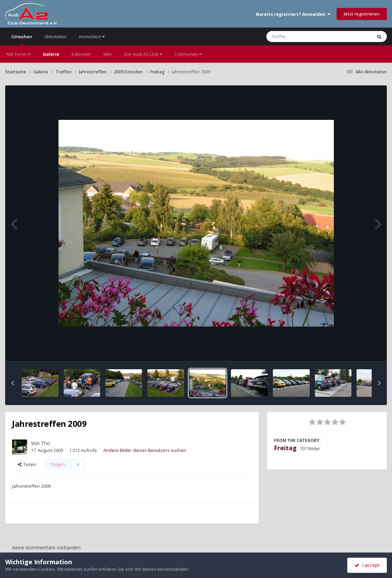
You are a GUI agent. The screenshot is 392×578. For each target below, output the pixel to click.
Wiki (108, 54)
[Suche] (305, 37)
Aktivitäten (55, 37)
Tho (45, 443)
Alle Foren (18, 54)
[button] (13, 383)
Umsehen (22, 39)
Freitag (285, 448)
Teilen (27, 464)
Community (188, 54)
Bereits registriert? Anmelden (293, 14)
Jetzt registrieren (362, 14)
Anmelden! (92, 37)
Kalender (81, 54)
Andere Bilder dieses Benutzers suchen (145, 450)
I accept (367, 565)
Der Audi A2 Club (143, 54)
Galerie (51, 54)
